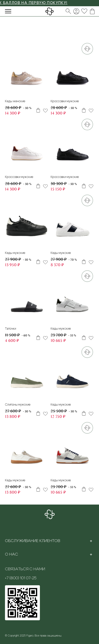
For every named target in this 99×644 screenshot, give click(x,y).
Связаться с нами (25, 569)
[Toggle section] (91, 541)
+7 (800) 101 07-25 (21, 578)
